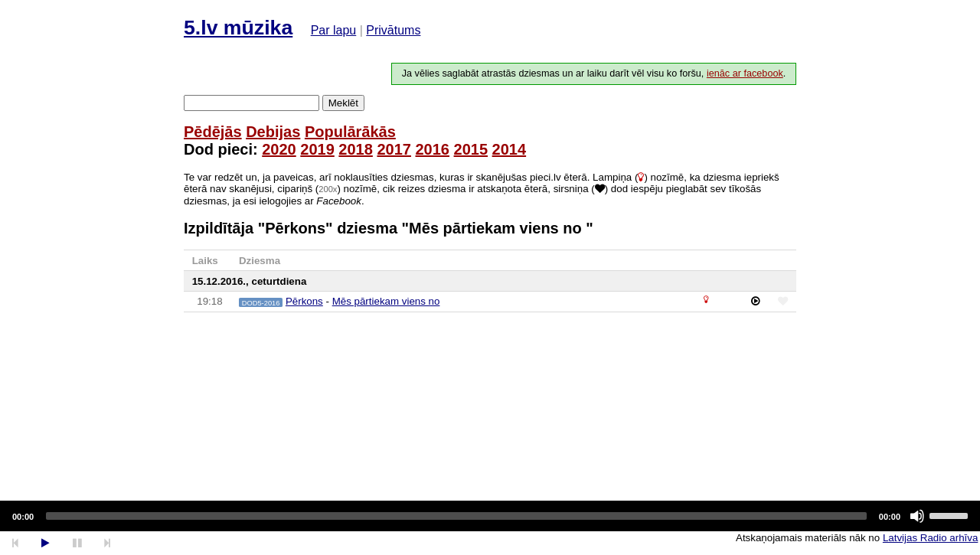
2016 (432, 149)
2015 (471, 149)
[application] (490, 516)
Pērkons (304, 301)
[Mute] (917, 516)
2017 (394, 149)
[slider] (456, 516)
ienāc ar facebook (745, 73)
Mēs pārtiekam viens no (386, 301)
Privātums (393, 30)
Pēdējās (213, 132)
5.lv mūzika (238, 28)
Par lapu (334, 30)
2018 (356, 149)
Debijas (273, 132)
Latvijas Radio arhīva (930, 538)
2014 (510, 149)
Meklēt (343, 103)
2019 (317, 149)
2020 (279, 149)
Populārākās (350, 132)
